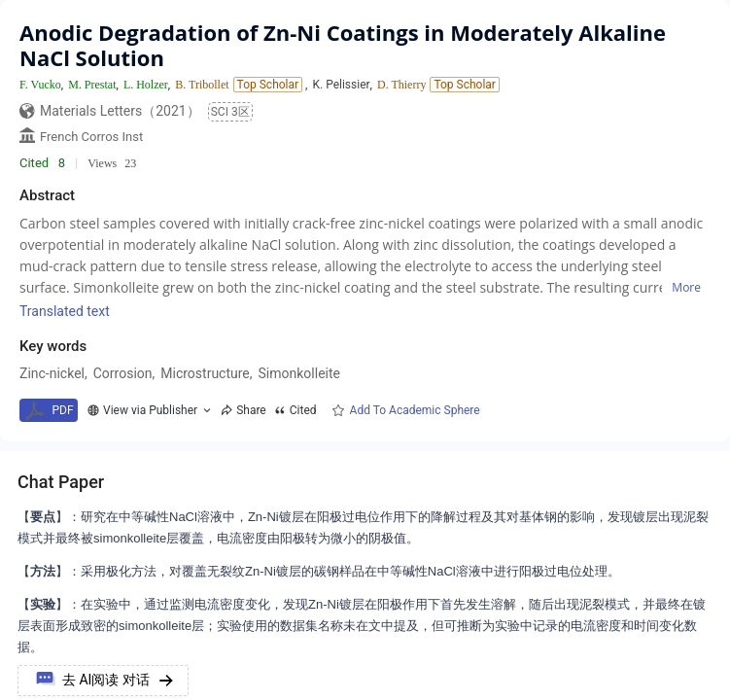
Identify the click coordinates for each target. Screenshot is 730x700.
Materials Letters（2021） (120, 111)
